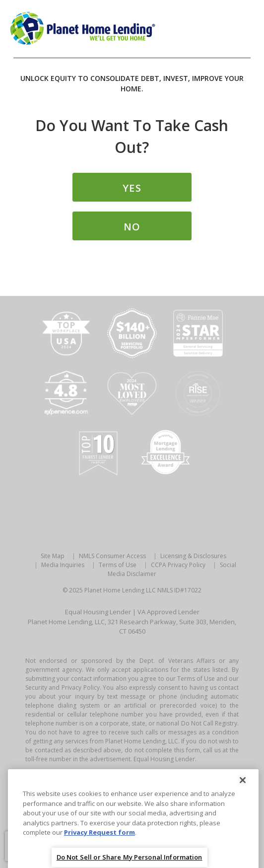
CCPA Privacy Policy (178, 565)
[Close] (243, 791)
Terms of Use (118, 565)
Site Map (53, 556)
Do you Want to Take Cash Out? (132, 136)
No (132, 227)
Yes (132, 188)
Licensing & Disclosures (193, 556)
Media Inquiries (63, 565)
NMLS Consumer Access (112, 556)
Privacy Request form (99, 843)
